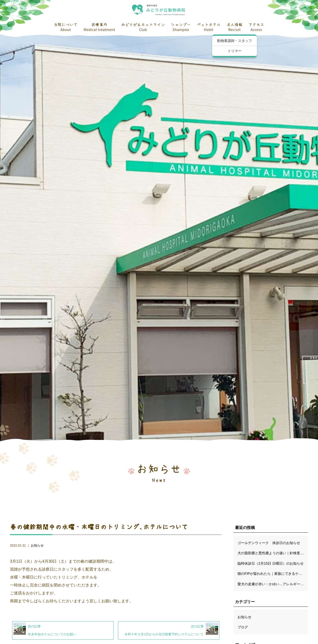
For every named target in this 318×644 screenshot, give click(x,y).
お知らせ (37, 545)
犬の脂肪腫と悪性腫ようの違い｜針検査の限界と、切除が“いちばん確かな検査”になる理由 (273, 553)
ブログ (243, 627)
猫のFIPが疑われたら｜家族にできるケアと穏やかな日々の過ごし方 (273, 574)
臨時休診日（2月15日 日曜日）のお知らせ (271, 563)
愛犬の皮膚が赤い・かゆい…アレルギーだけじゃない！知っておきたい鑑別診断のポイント (273, 584)
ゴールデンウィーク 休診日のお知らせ (269, 543)
